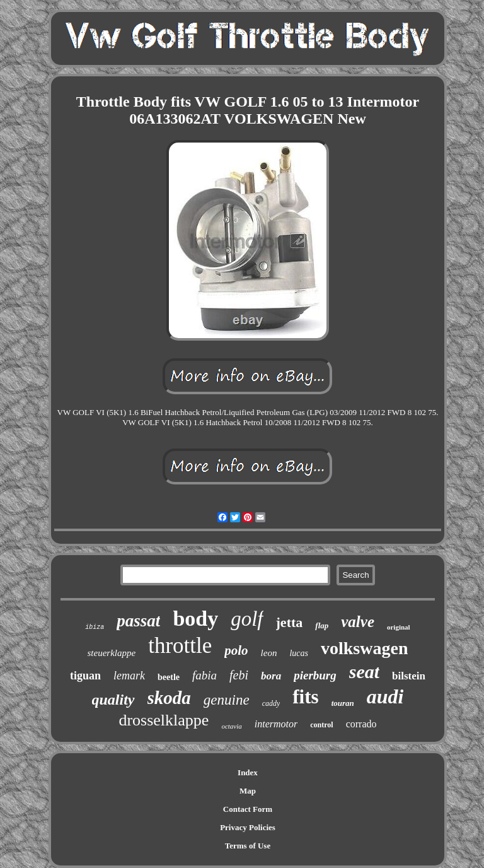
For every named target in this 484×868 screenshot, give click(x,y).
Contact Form (248, 809)
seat (364, 672)
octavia (231, 726)
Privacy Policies (248, 827)
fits (305, 697)
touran (343, 703)
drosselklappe (164, 720)
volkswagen (364, 648)
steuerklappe (112, 653)
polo (236, 650)
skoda (169, 698)
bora (271, 676)
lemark (129, 676)
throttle (180, 646)
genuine (227, 700)
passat (138, 621)
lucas (299, 653)
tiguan (85, 676)
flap (322, 625)
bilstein (409, 676)
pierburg (315, 675)
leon (269, 653)
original (399, 627)
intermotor (276, 724)
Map (248, 791)
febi (239, 675)
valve (358, 622)
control (321, 725)
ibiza (95, 627)
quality (113, 700)
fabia (205, 675)
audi (385, 696)
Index (248, 772)
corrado (361, 724)
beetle (169, 677)
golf (247, 619)
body (195, 619)
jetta (290, 622)
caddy (271, 703)
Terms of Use (248, 846)
